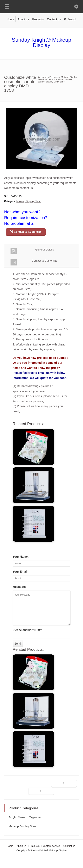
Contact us (54, 19)
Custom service (52, 846)
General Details (32, 251)
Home (10, 19)
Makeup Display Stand (29, 201)
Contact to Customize (28, 232)
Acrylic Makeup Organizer (25, 817)
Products (38, 19)
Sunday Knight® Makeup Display (41, 42)
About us (23, 19)
